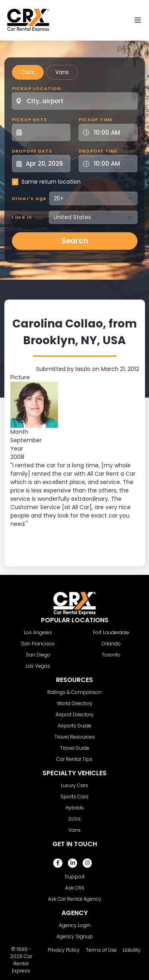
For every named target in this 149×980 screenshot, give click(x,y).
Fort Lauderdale (111, 632)
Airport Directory (75, 714)
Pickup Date (29, 120)
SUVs (74, 819)
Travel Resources (75, 737)
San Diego (38, 655)
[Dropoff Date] (46, 164)
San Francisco (38, 644)
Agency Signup (75, 936)
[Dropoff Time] (113, 164)
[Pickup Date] (46, 132)
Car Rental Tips (74, 759)
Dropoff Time (98, 151)
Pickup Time (96, 120)
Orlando (111, 644)
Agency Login (75, 925)
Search (75, 241)
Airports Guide (74, 726)
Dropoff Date (32, 151)
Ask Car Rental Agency (75, 899)
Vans (62, 72)
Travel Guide (75, 748)
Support (75, 877)
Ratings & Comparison (74, 692)
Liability (132, 950)
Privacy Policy (64, 950)
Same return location (51, 182)
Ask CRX (75, 888)
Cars (28, 72)
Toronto (111, 655)
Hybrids (75, 808)
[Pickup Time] (113, 132)
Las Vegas (38, 666)
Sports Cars (74, 797)
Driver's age (29, 198)
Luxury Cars (74, 785)
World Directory (75, 703)
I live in (22, 217)
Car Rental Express (22, 963)
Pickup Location (37, 88)
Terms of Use (101, 950)
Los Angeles (38, 632)
